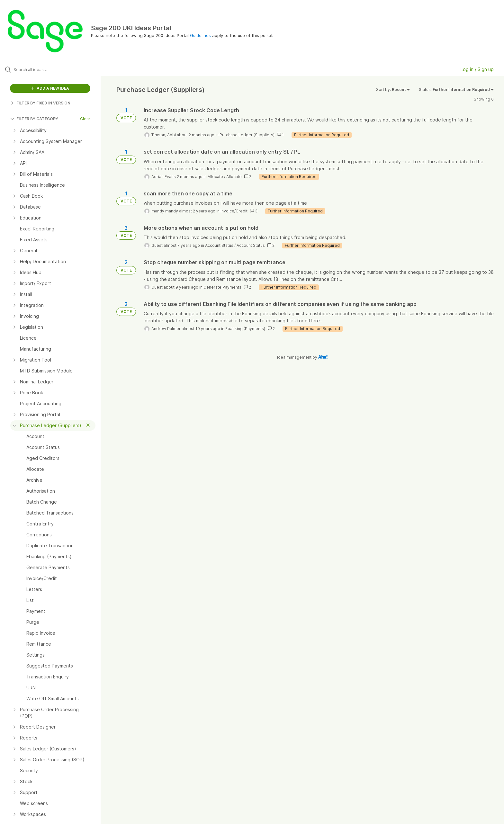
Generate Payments (222, 287)
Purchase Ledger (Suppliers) (247, 135)
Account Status (219, 245)
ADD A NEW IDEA (50, 88)
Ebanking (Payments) (245, 329)
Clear (85, 119)
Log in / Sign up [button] (477, 69)
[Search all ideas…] (59, 69)
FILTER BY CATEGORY (34, 119)
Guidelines (200, 35)
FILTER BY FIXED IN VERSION (40, 103)
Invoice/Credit (234, 211)
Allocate (215, 177)
